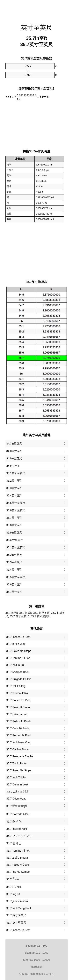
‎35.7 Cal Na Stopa (18, 749)
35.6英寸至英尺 (16, 510)
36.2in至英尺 (14, 555)
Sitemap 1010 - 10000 (37, 960)
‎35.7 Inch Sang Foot (19, 908)
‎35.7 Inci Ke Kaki (17, 829)
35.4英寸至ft (14, 495)
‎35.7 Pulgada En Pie (19, 679)
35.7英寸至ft (14, 518)
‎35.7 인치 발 (14, 843)
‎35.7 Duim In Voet (17, 784)
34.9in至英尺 (14, 458)
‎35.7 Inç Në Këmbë (18, 872)
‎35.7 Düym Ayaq (16, 799)
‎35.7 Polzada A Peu (18, 814)
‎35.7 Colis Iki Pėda (18, 728)
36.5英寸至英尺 (16, 577)
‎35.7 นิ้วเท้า (13, 879)
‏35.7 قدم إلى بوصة (17, 791)
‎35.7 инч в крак (16, 644)
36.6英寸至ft (14, 584)
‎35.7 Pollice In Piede (19, 721)
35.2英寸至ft (14, 481)
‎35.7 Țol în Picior (17, 763)
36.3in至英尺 (14, 562)
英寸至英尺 (37, 28)
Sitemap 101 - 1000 (36, 953)
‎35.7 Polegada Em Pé (20, 756)
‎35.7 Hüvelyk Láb (17, 714)
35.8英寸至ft (14, 525)
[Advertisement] (37, 10)
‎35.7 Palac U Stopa (18, 707)
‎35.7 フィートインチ (19, 836)
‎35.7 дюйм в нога (17, 858)
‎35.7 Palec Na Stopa (19, 651)
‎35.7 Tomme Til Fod (18, 658)
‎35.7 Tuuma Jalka (17, 693)
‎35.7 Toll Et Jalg (16, 686)
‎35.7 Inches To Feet (18, 637)
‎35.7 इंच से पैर (14, 822)
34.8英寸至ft (14, 451)
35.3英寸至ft (14, 488)
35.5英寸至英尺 (16, 503)
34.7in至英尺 (14, 444)
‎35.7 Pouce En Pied (18, 700)
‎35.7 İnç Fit (13, 894)
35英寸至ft (13, 466)
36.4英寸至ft (14, 570)
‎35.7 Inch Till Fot (16, 777)
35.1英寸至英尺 (16, 473)
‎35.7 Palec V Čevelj (18, 865)
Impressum (36, 967)
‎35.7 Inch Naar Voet (18, 742)
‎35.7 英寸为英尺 (16, 915)
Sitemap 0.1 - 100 (36, 946)
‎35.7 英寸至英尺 (16, 923)
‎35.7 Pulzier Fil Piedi (19, 735)
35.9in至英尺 (14, 533)
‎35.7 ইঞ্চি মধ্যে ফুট (17, 806)
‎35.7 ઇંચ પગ (14, 887)
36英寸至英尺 (15, 540)
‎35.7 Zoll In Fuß (16, 665)
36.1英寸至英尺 (16, 547)
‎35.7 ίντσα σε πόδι (18, 672)
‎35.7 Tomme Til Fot (18, 851)
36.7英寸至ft (14, 592)
